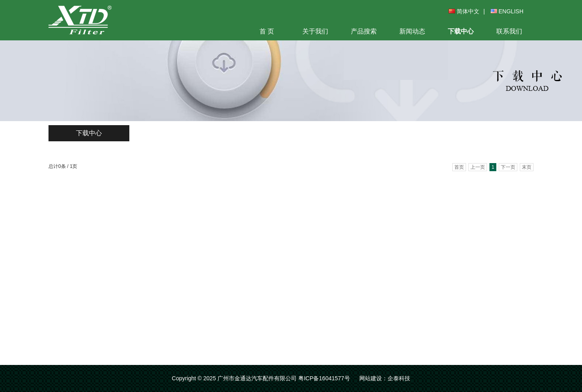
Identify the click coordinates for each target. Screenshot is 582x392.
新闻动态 (412, 31)
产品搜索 (364, 31)
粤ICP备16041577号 (324, 378)
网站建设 (371, 378)
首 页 (267, 31)
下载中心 (461, 31)
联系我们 (509, 31)
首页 (459, 167)
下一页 (508, 167)
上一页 (478, 167)
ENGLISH (507, 11)
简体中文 (464, 11)
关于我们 (315, 31)
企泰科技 (399, 378)
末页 (527, 167)
